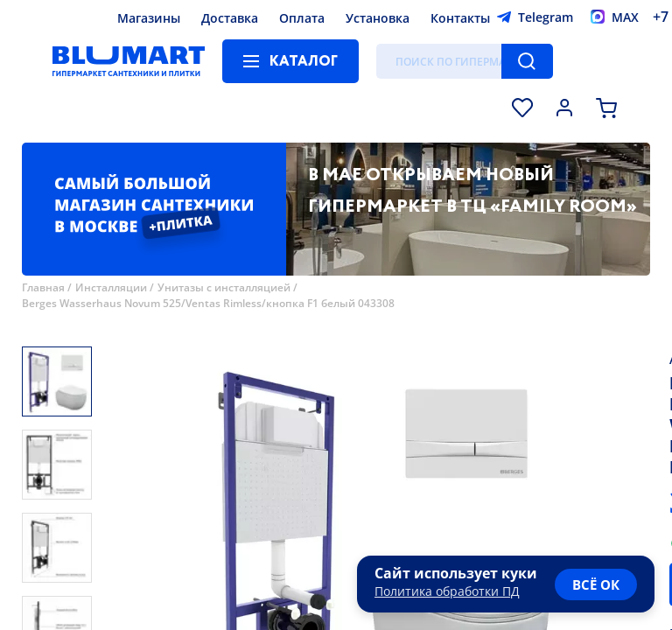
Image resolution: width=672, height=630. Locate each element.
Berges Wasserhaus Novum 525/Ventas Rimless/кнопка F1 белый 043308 (208, 303)
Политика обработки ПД (447, 591)
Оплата (302, 18)
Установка (378, 18)
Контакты (460, 18)
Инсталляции (111, 287)
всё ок (596, 584)
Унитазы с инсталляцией (224, 287)
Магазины (149, 18)
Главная (43, 287)
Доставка (230, 18)
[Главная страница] (129, 61)
